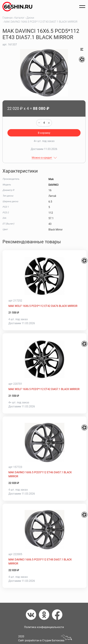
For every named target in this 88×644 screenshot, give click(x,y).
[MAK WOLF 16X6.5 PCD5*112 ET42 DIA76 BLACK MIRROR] (44, 276)
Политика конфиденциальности (44, 627)
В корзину (44, 133)
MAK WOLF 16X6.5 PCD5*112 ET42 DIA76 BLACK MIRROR (43, 306)
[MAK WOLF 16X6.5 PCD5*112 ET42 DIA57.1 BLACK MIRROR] (44, 359)
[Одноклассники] (45, 615)
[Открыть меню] (82, 7)
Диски (30, 18)
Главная (8, 18)
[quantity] (44, 123)
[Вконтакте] (32, 615)
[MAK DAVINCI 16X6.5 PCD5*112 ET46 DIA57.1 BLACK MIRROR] (44, 442)
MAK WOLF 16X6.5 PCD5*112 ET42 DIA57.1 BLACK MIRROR (44, 389)
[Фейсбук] (57, 615)
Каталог (19, 18)
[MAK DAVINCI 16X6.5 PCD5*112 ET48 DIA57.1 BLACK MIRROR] (44, 530)
